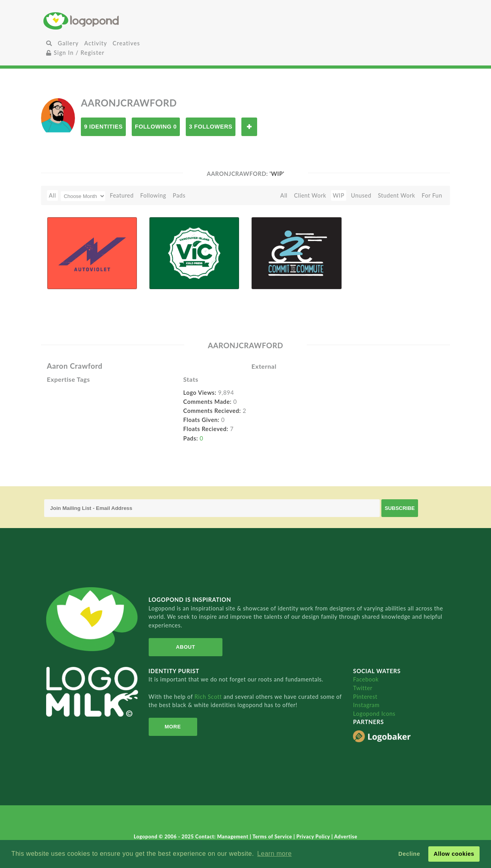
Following (153, 195)
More (173, 727)
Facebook (366, 679)
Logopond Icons (374, 714)
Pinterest (365, 697)
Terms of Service (273, 837)
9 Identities (103, 127)
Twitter (363, 688)
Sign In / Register (75, 53)
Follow (249, 127)
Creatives (126, 43)
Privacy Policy (314, 837)
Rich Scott (209, 697)
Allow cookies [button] (454, 854)
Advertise (346, 837)
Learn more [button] (274, 854)
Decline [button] (409, 854)
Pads (179, 195)
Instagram (366, 705)
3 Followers (211, 127)
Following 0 (156, 127)
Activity (96, 43)
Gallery (68, 43)
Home (111, 21)
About (186, 647)
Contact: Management (222, 837)
